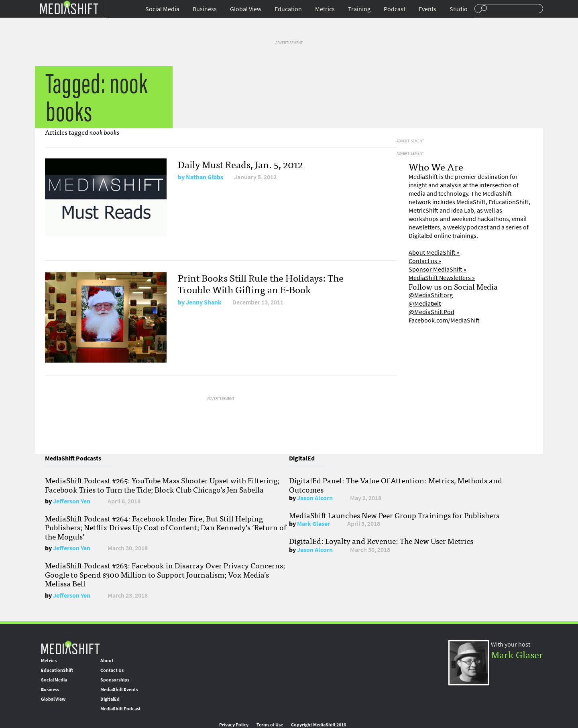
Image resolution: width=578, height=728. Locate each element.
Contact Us (112, 670)
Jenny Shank (204, 302)
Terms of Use (270, 725)
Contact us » (425, 261)
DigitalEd (110, 699)
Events (427, 9)
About (107, 661)
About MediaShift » (434, 252)
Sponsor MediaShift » (438, 269)
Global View (246, 9)
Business (205, 9)
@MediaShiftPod (431, 312)
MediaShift (70, 647)
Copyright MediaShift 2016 (319, 725)
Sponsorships (115, 680)
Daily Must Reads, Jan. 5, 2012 (240, 164)
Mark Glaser (313, 524)
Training (359, 9)
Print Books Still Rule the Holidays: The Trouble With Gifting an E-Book (261, 283)
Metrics (325, 9)
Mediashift (69, 7)
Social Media (162, 9)
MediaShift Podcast (121, 709)
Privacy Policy (234, 725)
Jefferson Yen (72, 501)
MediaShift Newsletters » (442, 278)
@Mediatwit (425, 303)
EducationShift (57, 670)
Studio (459, 9)
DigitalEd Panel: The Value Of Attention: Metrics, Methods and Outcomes (396, 485)
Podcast (395, 9)
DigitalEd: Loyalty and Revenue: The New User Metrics (381, 541)
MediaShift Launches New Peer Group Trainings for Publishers (394, 515)
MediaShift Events (119, 689)
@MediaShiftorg (431, 295)
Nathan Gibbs (205, 177)
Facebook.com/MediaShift (444, 320)
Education (288, 9)
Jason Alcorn (315, 498)
